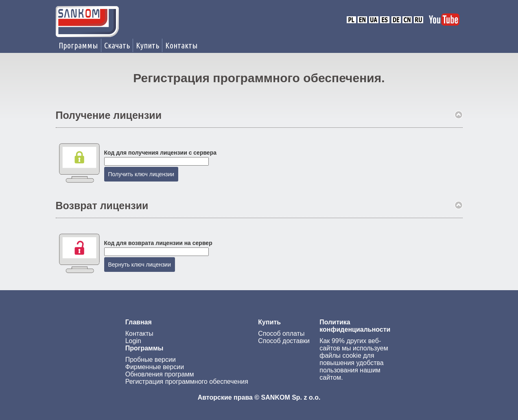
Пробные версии (151, 360)
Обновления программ (160, 374)
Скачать (117, 45)
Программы (78, 45)
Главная (139, 322)
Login (133, 341)
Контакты (181, 45)
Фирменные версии (155, 367)
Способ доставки (284, 341)
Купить (148, 45)
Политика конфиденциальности (355, 326)
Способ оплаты (281, 334)
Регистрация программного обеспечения (187, 382)
